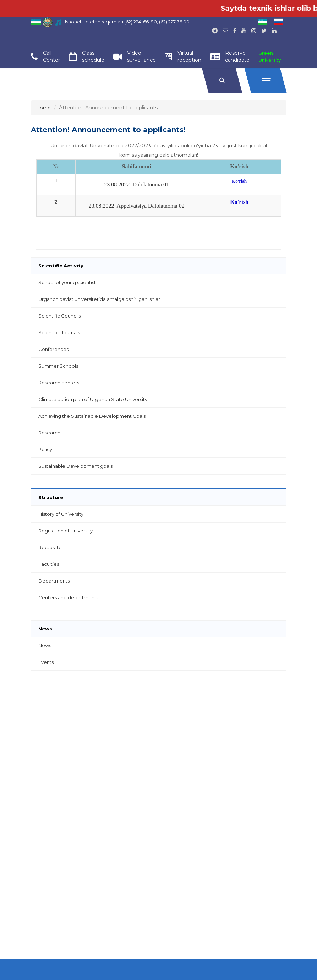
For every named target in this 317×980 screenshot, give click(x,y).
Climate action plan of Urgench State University (93, 399)
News (45, 645)
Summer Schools (58, 366)
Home (43, 108)
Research (49, 433)
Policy (45, 449)
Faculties (49, 564)
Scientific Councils (59, 316)
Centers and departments (68, 597)
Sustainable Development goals (75, 466)
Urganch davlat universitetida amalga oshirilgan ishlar (99, 299)
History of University (61, 514)
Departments (54, 581)
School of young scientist (67, 282)
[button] (265, 80)
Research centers (59, 383)
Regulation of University (65, 531)
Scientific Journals (59, 332)
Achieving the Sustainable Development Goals (92, 416)
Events (46, 662)
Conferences (53, 349)
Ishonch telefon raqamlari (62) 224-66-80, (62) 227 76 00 (127, 22)
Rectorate (50, 547)
